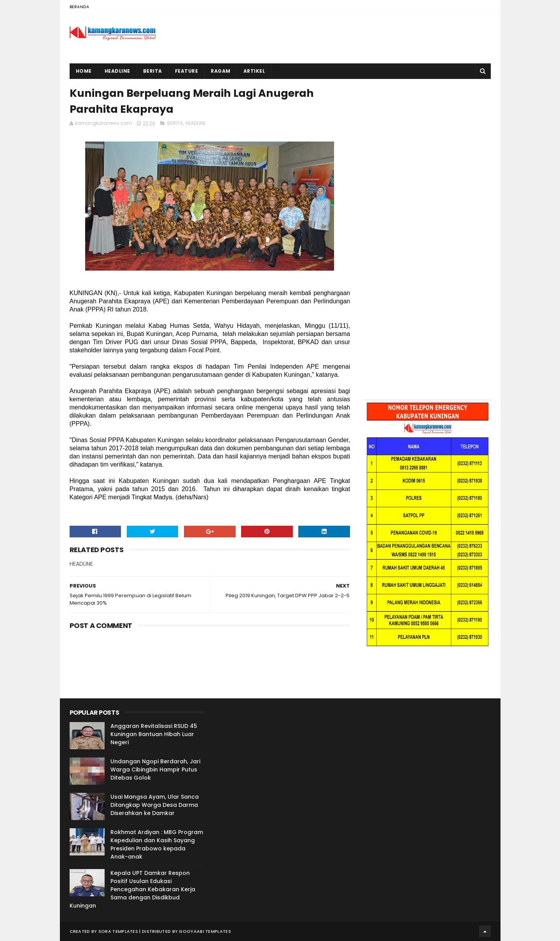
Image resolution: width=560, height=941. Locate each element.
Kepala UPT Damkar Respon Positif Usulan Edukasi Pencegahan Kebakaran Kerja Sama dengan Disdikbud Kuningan (132, 889)
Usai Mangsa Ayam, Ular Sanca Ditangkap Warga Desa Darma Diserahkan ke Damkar (155, 805)
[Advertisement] (428, 133)
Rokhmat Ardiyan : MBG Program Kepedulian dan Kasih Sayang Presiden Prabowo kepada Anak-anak (157, 844)
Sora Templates (118, 931)
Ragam (221, 71)
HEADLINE (196, 123)
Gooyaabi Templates (205, 931)
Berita (153, 71)
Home (84, 71)
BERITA (175, 123)
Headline (117, 71)
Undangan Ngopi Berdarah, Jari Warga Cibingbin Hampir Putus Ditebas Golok (155, 770)
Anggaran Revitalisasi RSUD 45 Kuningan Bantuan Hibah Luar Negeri (154, 734)
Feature (187, 71)
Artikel (254, 71)
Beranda (80, 7)
